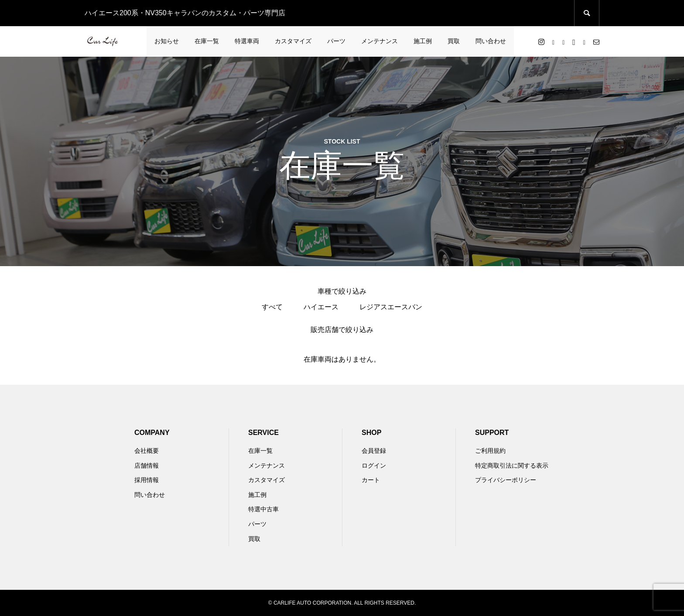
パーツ (336, 41)
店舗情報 (147, 465)
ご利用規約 (490, 451)
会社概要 (147, 451)
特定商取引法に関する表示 (512, 465)
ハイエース (321, 307)
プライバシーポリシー (506, 480)
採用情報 (147, 480)
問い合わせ (491, 41)
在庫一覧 (207, 41)
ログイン (374, 465)
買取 (454, 41)
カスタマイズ (293, 41)
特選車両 (247, 41)
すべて (272, 307)
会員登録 (374, 451)
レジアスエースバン (391, 307)
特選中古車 (263, 509)
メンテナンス (380, 41)
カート (371, 480)
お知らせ (167, 41)
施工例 (423, 41)
